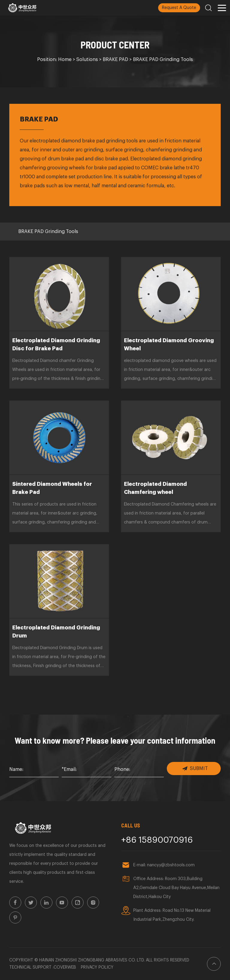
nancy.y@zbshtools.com (171, 865)
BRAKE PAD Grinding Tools (163, 60)
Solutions (87, 60)
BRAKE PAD (115, 60)
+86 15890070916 (157, 840)
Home (65, 60)
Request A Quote (179, 8)
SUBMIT (195, 769)
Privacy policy (97, 967)
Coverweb (65, 967)
